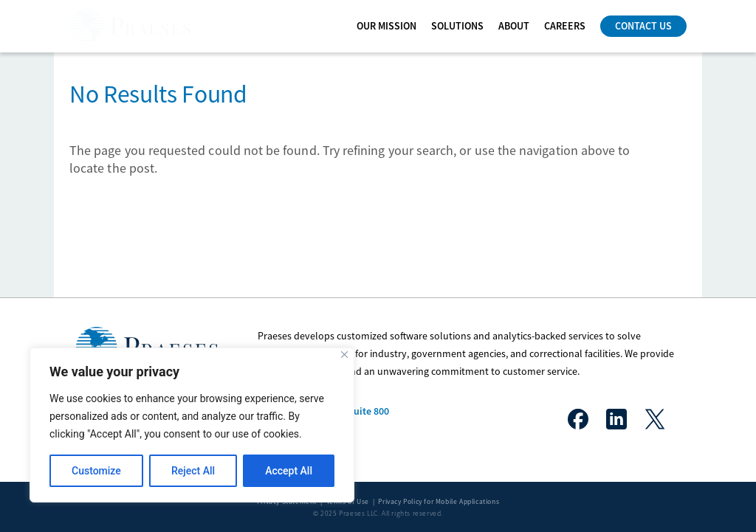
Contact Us (643, 26)
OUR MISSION (386, 26)
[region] (192, 425)
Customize (96, 471)
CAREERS (565, 26)
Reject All (193, 471)
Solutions (457, 26)
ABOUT (514, 26)
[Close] (344, 355)
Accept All (289, 471)
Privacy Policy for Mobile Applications (439, 502)
